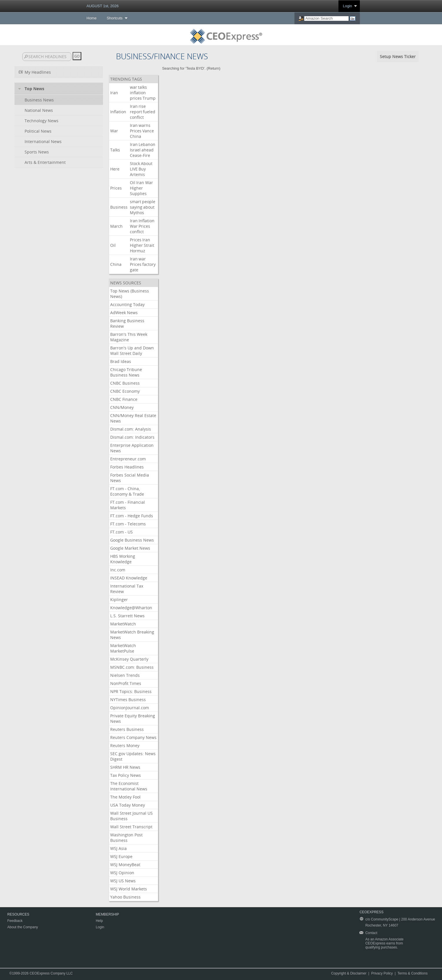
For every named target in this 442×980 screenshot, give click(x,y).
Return (214, 68)
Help (99, 921)
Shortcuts (115, 18)
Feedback (15, 921)
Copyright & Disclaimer (349, 973)
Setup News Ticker (398, 56)
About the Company (23, 927)
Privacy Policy (382, 973)
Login (347, 6)
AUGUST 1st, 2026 (103, 6)
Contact (371, 933)
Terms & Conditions (412, 973)
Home (92, 18)
